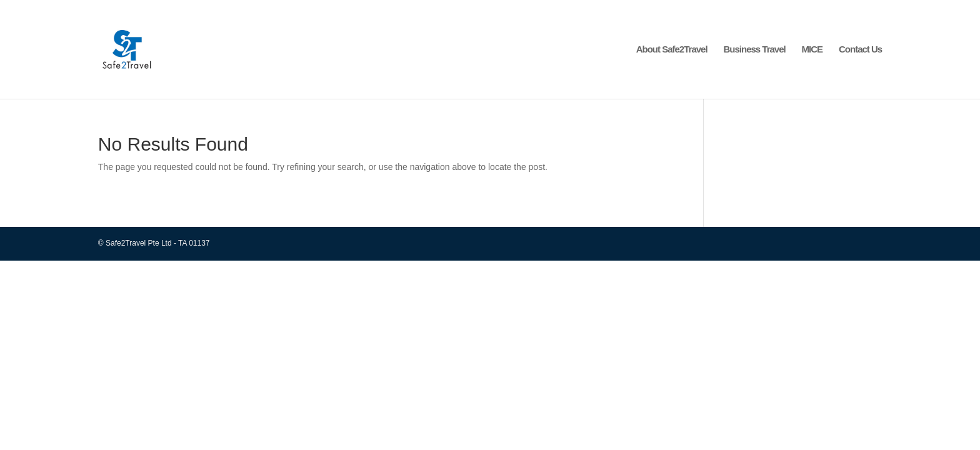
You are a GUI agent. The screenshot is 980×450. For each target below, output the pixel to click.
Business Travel (754, 50)
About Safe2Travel (672, 50)
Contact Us (860, 50)
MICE (812, 50)
